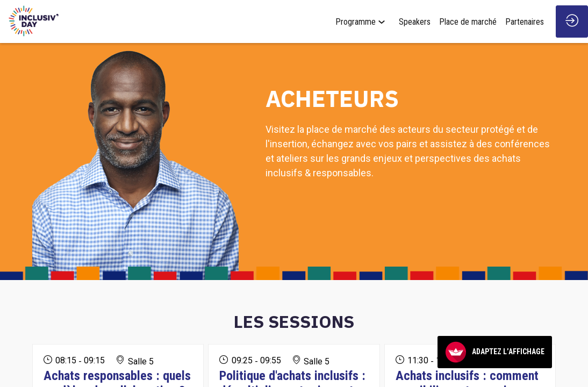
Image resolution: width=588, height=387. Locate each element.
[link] (363, 21)
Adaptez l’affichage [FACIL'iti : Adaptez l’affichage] (495, 352)
